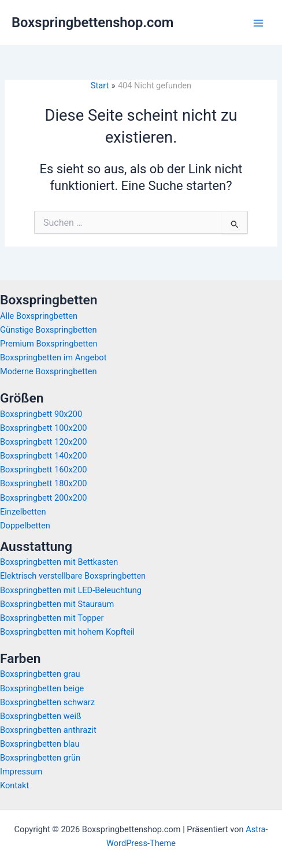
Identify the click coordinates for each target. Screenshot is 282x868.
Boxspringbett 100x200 (43, 428)
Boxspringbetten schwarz (47, 702)
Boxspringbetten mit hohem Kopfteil (67, 632)
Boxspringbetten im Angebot (53, 357)
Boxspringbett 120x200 (43, 442)
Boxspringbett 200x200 (43, 498)
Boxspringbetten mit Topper (52, 618)
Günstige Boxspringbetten (49, 330)
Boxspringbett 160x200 (43, 470)
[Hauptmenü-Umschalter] (258, 23)
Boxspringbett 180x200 (43, 483)
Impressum (21, 772)
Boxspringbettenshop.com (92, 23)
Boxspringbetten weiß (41, 716)
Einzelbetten (23, 512)
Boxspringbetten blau (40, 744)
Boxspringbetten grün (40, 758)
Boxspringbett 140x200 (43, 456)
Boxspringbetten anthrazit (48, 730)
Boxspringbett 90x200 (41, 414)
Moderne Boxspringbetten (48, 371)
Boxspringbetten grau (40, 674)
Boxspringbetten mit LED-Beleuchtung (71, 590)
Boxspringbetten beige (42, 688)
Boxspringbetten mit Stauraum (57, 604)
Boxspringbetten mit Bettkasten (59, 562)
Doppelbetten (25, 526)
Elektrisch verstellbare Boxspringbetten (73, 576)
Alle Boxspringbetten (39, 316)
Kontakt (14, 785)
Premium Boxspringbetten (49, 344)
